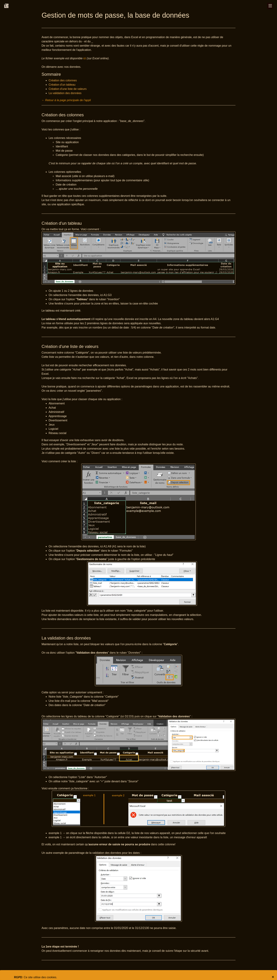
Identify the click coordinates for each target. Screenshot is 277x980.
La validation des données (65, 93)
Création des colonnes (63, 80)
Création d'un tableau (62, 85)
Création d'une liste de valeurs (68, 89)
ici (85, 58)
